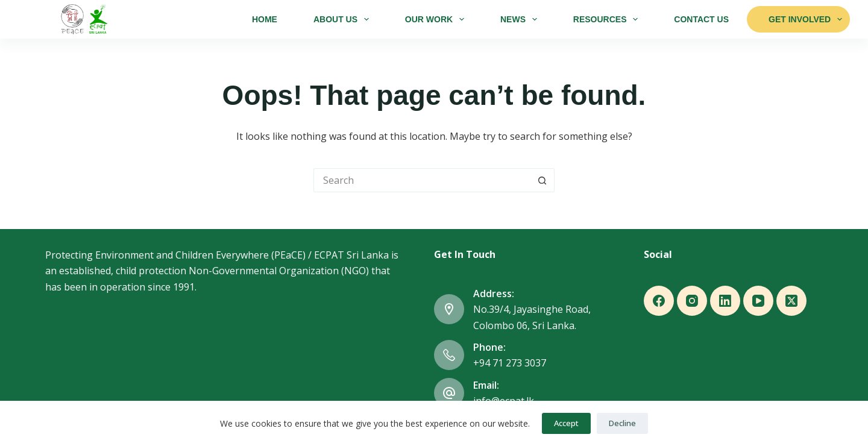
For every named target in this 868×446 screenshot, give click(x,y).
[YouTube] (758, 301)
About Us (344, 19)
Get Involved (805, 19)
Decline (622, 423)
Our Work (437, 19)
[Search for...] (422, 180)
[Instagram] (692, 301)
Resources (608, 19)
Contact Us (701, 19)
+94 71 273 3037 (510, 363)
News (521, 19)
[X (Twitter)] (791, 301)
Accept (566, 423)
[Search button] (542, 180)
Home (265, 19)
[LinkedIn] (725, 301)
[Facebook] (659, 301)
